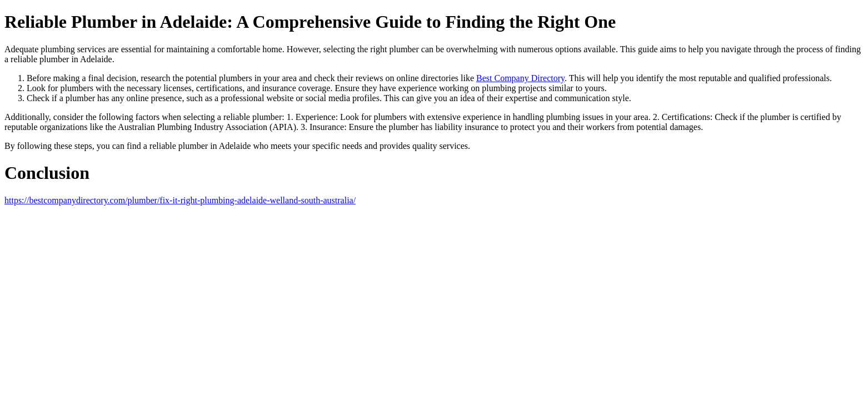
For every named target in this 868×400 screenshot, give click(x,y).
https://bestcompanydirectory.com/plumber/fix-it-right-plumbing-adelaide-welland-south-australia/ (180, 200)
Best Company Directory (520, 78)
